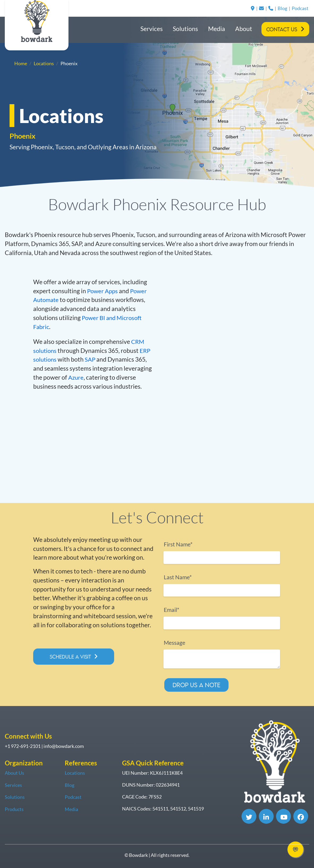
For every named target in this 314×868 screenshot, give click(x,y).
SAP (92, 359)
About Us (14, 773)
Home (21, 63)
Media (217, 29)
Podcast (300, 8)
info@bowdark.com (64, 746)
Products (14, 809)
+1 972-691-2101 (23, 746)
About (244, 29)
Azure (76, 377)
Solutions (185, 29)
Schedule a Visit (72, 657)
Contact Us (282, 29)
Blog (282, 8)
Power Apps (103, 291)
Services (152, 29)
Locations (44, 63)
